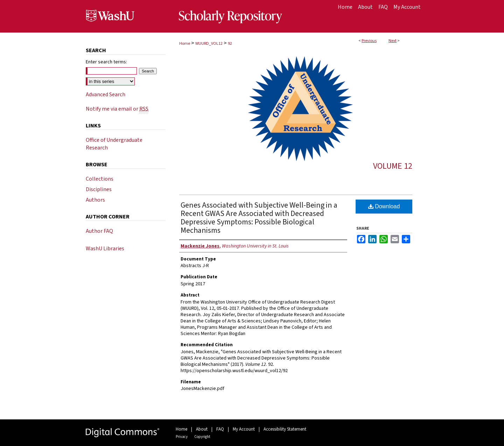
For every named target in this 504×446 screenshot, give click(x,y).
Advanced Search (106, 95)
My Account (244, 429)
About (202, 429)
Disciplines (99, 189)
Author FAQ (99, 231)
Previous (369, 41)
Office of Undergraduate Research (114, 144)
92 (230, 44)
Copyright (202, 437)
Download (384, 206)
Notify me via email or (117, 109)
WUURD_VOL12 (209, 44)
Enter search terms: (106, 62)
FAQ (220, 429)
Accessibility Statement (285, 429)
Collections (100, 179)
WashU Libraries (105, 249)
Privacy (182, 437)
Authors (95, 200)
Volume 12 (393, 166)
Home (185, 44)
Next (393, 41)
